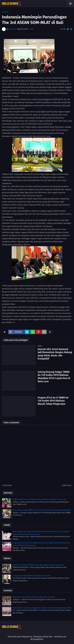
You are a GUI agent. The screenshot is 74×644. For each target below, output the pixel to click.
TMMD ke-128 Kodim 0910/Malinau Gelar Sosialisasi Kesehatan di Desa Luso (39, 499)
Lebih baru (7, 485)
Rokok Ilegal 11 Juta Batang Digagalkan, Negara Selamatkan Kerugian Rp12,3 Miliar (42, 608)
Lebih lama (66, 485)
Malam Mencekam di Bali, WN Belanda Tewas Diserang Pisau (34, 597)
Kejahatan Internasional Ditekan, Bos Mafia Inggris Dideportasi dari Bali (38, 565)
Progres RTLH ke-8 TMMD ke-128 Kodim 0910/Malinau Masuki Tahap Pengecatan (53, 401)
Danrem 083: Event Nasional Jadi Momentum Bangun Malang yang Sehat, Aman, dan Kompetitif (55, 354)
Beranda (5, 12)
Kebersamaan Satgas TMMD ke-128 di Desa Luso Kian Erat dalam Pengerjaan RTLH (42, 510)
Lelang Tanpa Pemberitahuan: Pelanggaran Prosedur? (32, 576)
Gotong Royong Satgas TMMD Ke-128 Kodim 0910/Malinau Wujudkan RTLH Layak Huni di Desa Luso (54, 377)
